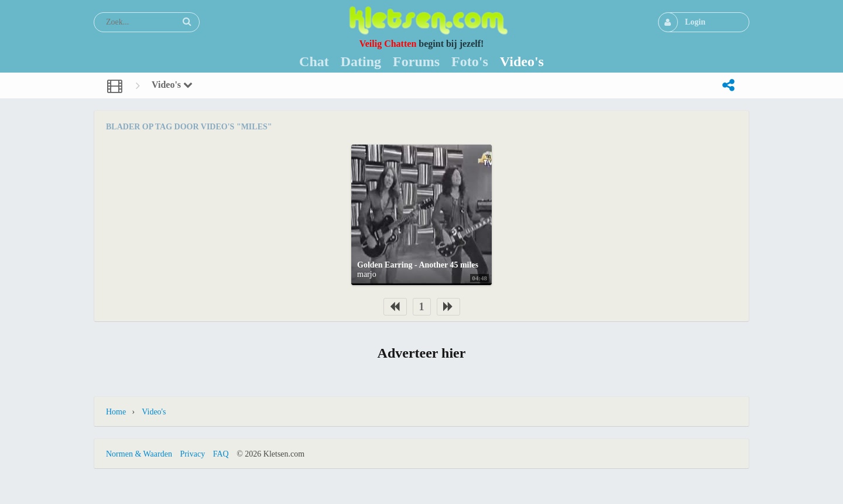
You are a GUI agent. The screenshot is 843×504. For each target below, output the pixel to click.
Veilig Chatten (388, 44)
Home (116, 412)
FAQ (221, 454)
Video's (172, 85)
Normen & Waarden (139, 454)
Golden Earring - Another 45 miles (418, 265)
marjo (367, 274)
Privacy (192, 454)
